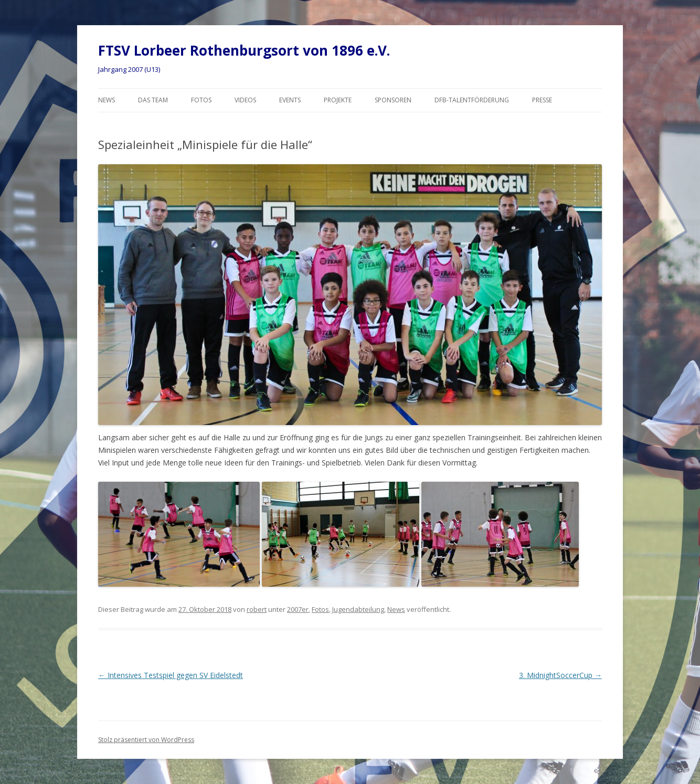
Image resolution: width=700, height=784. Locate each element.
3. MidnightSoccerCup (560, 675)
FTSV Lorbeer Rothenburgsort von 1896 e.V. (244, 50)
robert (257, 609)
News (107, 100)
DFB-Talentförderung (472, 100)
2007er (298, 609)
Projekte (338, 100)
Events (290, 100)
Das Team (153, 100)
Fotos (201, 100)
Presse (542, 100)
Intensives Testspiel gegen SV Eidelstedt (171, 675)
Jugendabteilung (358, 609)
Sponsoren (393, 100)
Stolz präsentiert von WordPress (146, 740)
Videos (245, 100)
